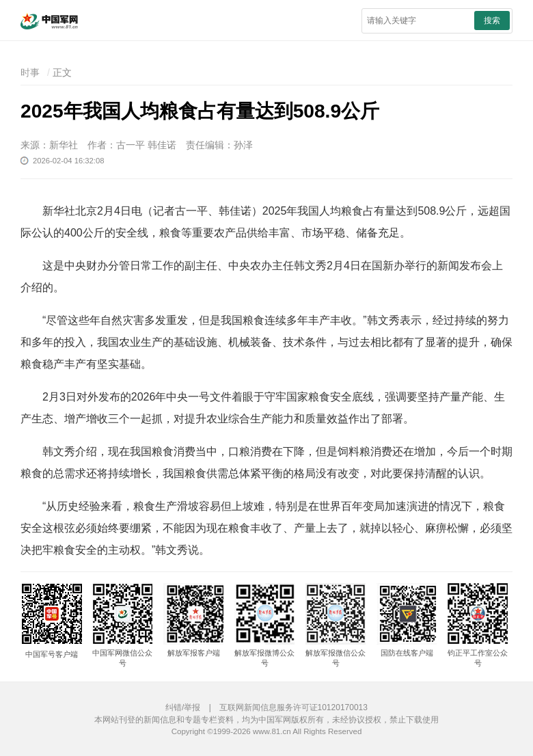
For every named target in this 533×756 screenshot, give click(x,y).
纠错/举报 (183, 707)
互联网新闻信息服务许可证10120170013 (293, 707)
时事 (30, 72)
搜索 (492, 21)
